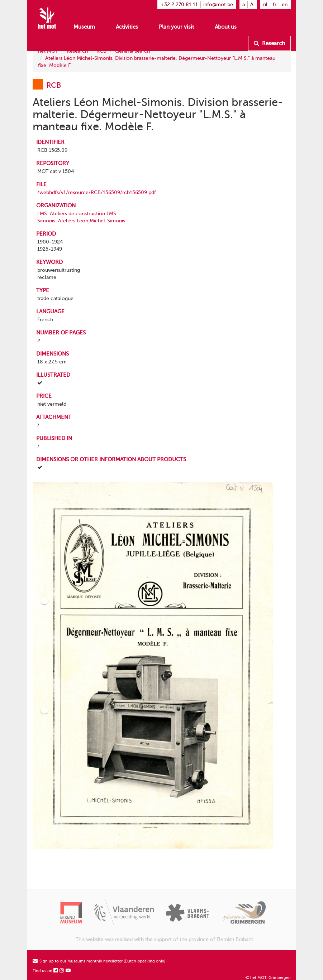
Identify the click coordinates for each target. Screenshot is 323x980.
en (285, 4)
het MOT (48, 51)
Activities (127, 27)
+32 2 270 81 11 (179, 4)
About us (226, 27)
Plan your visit (176, 27)
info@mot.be (218, 4)
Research (269, 43)
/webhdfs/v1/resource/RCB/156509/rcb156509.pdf (97, 192)
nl (265, 4)
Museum (84, 27)
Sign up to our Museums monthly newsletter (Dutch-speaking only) (99, 961)
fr (275, 4)
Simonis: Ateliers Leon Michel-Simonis (81, 221)
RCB (101, 51)
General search (132, 51)
